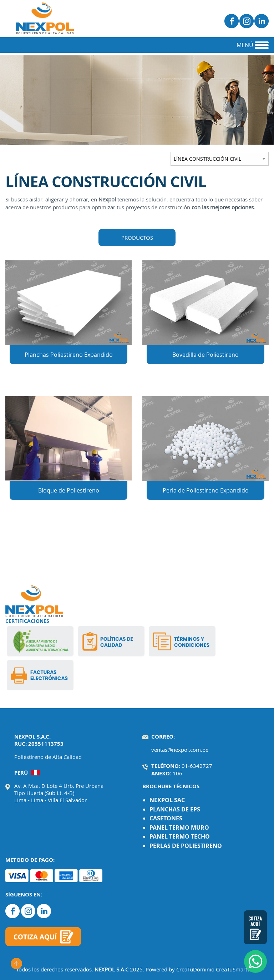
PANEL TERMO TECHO (180, 836)
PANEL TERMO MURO (179, 827)
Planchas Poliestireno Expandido (69, 355)
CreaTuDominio (195, 969)
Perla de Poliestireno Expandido (206, 490)
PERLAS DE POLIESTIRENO (186, 846)
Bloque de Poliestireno (69, 490)
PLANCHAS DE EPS (175, 809)
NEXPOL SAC (167, 800)
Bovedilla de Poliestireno (205, 355)
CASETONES (166, 818)
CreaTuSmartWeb (237, 969)
